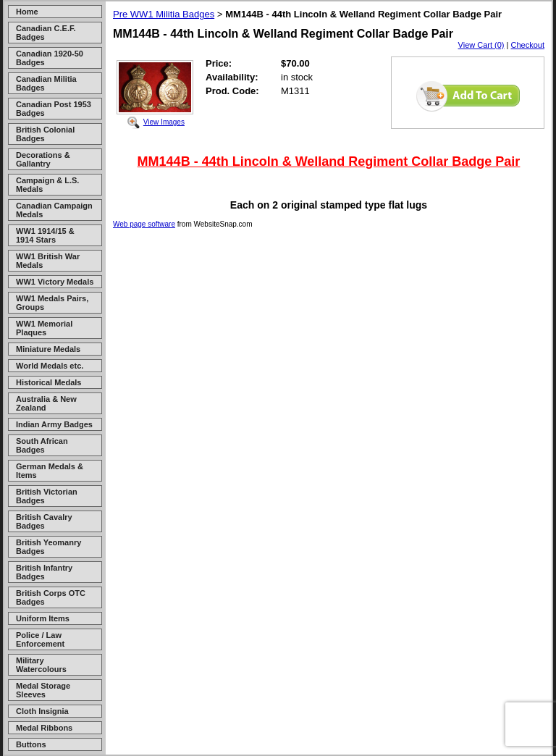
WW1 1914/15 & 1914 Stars (45, 235)
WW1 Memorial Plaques (44, 328)
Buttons (31, 744)
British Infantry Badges (44, 572)
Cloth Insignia (42, 711)
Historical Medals (49, 382)
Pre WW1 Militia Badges (164, 14)
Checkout (528, 45)
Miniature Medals (48, 349)
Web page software (144, 224)
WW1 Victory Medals (55, 282)
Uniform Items (43, 618)
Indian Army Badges (54, 424)
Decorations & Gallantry (43, 159)
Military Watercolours (41, 665)
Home (27, 12)
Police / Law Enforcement (40, 639)
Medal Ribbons (44, 728)
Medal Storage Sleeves (43, 690)
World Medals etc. (50, 366)
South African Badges (42, 445)
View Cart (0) (481, 45)
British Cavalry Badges (44, 521)
